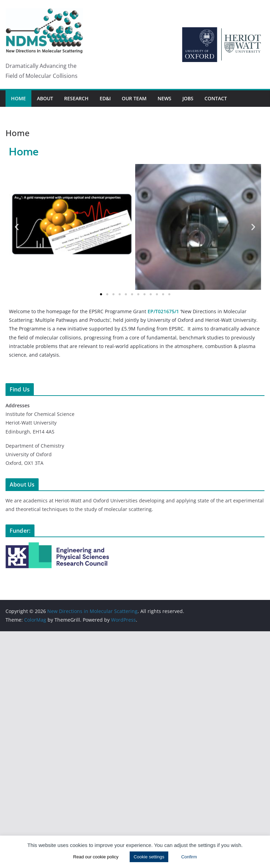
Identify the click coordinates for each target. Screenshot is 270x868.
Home (18, 98)
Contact (216, 98)
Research (76, 98)
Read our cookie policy (96, 857)
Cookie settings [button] (149, 857)
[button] (17, 227)
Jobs (188, 98)
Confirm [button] (189, 857)
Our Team (134, 98)
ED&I (105, 98)
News (164, 98)
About (45, 98)
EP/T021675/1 (163, 311)
